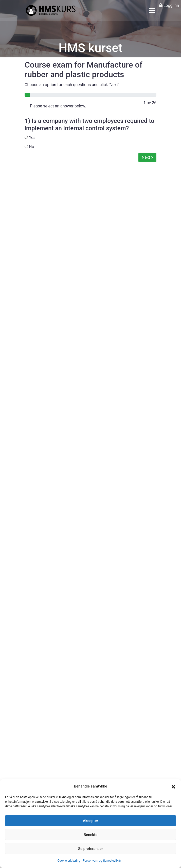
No (29, 147)
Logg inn (171, 5)
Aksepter (90, 821)
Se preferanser (90, 849)
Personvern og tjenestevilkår (102, 861)
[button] (173, 786)
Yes (30, 138)
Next (147, 157)
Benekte (91, 835)
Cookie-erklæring (69, 861)
